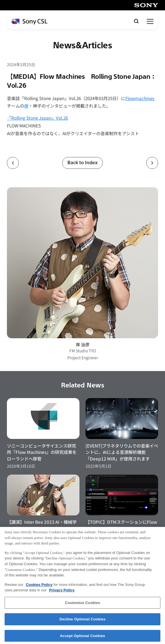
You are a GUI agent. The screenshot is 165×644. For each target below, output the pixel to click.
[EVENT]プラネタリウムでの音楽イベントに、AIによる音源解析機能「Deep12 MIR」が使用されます (122, 452)
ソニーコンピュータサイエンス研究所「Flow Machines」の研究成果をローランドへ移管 (42, 452)
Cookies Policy (39, 587)
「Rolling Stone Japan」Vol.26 (37, 118)
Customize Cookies (82, 605)
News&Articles (83, 45)
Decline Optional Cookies (83, 622)
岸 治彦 (83, 344)
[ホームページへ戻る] (30, 22)
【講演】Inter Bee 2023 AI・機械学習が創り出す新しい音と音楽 (42, 525)
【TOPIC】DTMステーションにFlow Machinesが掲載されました (121, 525)
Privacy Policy (62, 593)
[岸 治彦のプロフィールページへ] (83, 263)
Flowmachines (140, 98)
